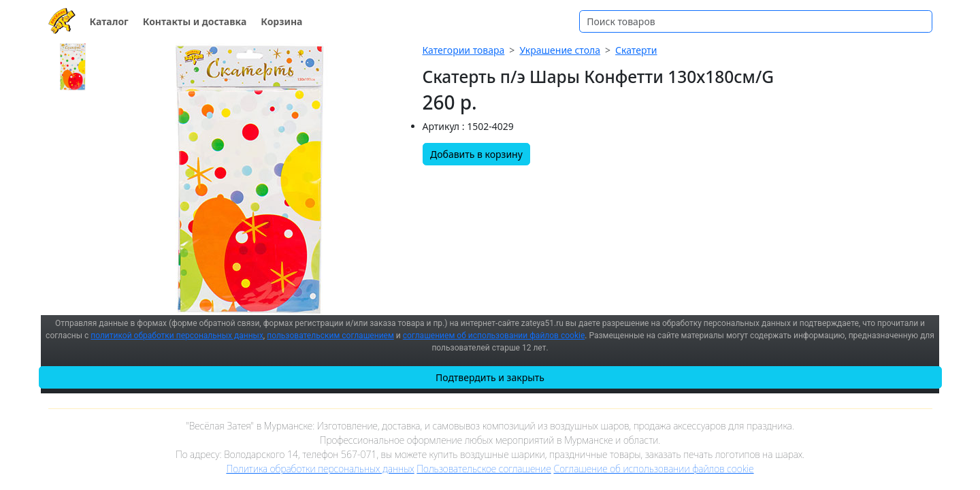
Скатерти (636, 50)
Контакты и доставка (195, 21)
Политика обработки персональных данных (320, 469)
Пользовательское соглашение (484, 469)
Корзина (281, 21)
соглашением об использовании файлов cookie (494, 336)
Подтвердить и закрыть (490, 377)
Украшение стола (560, 50)
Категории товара (464, 50)
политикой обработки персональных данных (177, 336)
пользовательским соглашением (330, 336)
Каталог (109, 21)
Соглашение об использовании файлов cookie (653, 469)
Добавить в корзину (476, 154)
